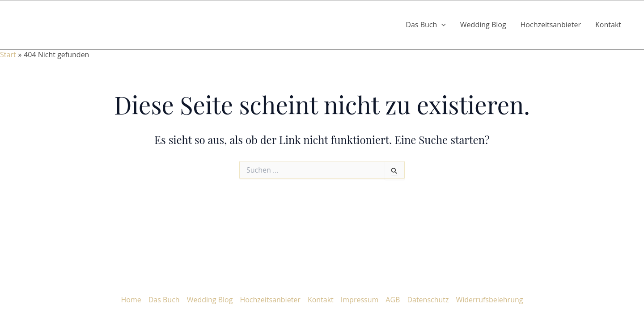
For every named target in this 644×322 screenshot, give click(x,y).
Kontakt (608, 25)
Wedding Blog (483, 25)
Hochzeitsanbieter (551, 25)
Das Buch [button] (426, 25)
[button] (441, 25)
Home (131, 300)
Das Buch (164, 300)
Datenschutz (428, 300)
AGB (393, 300)
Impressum (360, 300)
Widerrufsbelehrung (490, 300)
